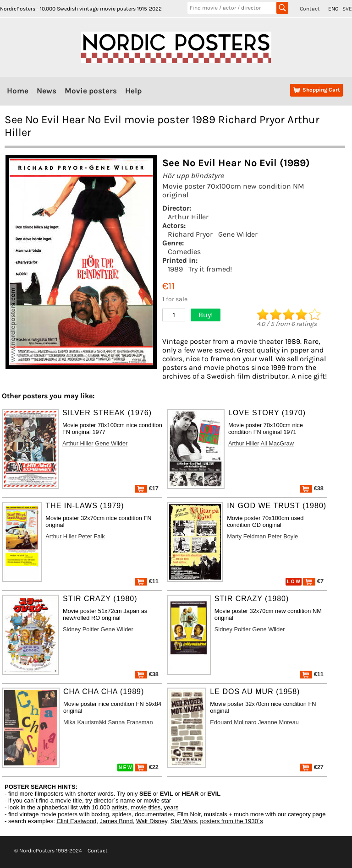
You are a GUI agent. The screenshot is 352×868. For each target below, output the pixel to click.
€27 (312, 767)
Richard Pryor (190, 234)
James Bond (116, 821)
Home (18, 91)
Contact (310, 9)
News (47, 91)
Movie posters (91, 91)
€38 (312, 488)
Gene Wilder (238, 234)
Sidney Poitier (81, 629)
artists (119, 807)
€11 (147, 581)
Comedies (184, 252)
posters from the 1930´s (232, 821)
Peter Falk (91, 536)
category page (307, 814)
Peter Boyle (283, 536)
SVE (347, 9)
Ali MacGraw (277, 443)
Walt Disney (152, 821)
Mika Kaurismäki (85, 722)
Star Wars (184, 821)
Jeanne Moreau (278, 722)
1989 (175, 269)
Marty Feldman (246, 536)
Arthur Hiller (188, 217)
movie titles (146, 807)
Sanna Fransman (130, 722)
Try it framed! (210, 269)
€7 (313, 581)
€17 (147, 488)
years (171, 807)
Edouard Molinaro (233, 722)
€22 (147, 767)
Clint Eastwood (76, 821)
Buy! (206, 315)
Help (133, 91)
